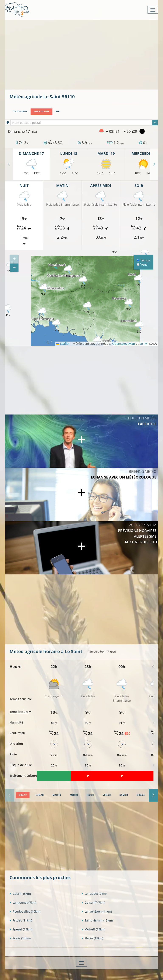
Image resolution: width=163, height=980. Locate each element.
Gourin (20, 894)
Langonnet (23, 902)
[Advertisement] (86, 54)
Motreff (93, 929)
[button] (87, 308)
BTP (58, 111)
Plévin (92, 938)
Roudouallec (25, 911)
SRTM (143, 344)
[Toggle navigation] (153, 10)
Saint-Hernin (97, 920)
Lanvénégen (97, 911)
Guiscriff (93, 902)
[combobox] (84, 122)
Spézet (21, 929)
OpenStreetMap (124, 344)
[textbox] (84, 123)
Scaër (20, 938)
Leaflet (63, 344)
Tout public (20, 111)
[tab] (23, 795)
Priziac (21, 920)
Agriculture (41, 111)
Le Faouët (94, 894)
